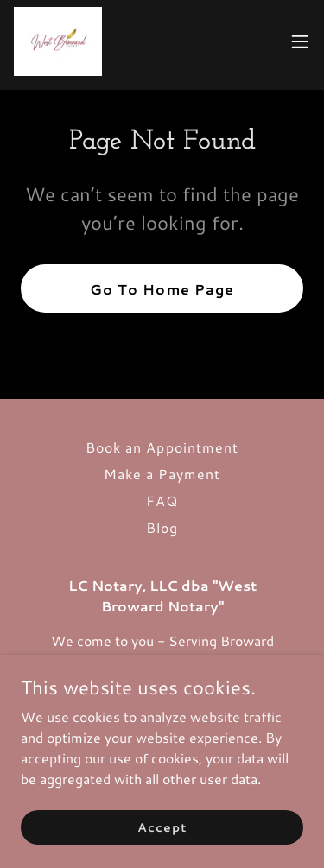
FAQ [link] (162, 501)
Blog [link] (162, 527)
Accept (162, 827)
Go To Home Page (162, 289)
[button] (300, 41)
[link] (58, 41)
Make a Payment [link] (162, 474)
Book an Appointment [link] (162, 447)
